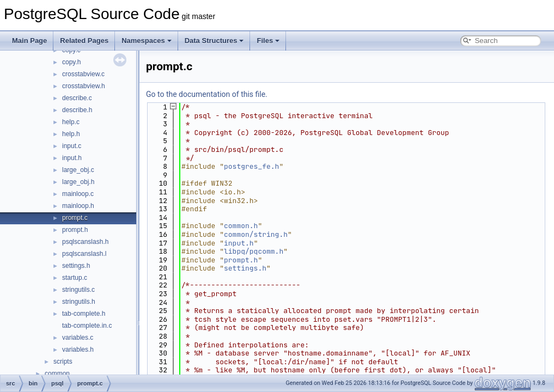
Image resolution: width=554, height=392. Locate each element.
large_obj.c (78, 170)
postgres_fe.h (251, 166)
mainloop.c (78, 194)
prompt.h (75, 230)
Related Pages (84, 41)
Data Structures (214, 41)
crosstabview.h (84, 86)
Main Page (29, 41)
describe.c (77, 98)
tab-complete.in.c (87, 326)
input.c (72, 146)
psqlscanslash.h (85, 242)
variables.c (78, 338)
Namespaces (147, 41)
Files (268, 41)
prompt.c (75, 218)
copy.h (71, 62)
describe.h (77, 110)
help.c (71, 122)
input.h (72, 158)
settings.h (76, 266)
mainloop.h (78, 206)
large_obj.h (78, 182)
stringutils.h (79, 302)
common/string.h (256, 234)
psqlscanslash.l (84, 254)
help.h (71, 134)
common (57, 373)
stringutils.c (78, 290)
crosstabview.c (83, 74)
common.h (241, 226)
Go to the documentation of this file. (207, 94)
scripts (63, 362)
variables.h (78, 350)
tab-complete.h (84, 314)
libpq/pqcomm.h (254, 251)
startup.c (75, 278)
